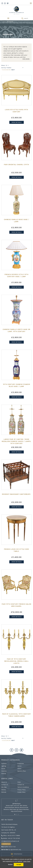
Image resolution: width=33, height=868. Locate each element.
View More (26, 59)
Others (19, 769)
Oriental (4, 774)
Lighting (4, 766)
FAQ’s (19, 782)
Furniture (4, 763)
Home (4, 22)
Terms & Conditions (23, 787)
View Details (17, 122)
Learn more (27, 861)
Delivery (4, 790)
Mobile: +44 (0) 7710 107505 (11, 838)
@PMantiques (17, 804)
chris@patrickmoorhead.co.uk (10, 841)
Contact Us (5, 785)
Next (13, 70)
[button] (15, 814)
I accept (19, 864)
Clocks (3, 769)
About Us (4, 782)
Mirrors (19, 766)
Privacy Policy (21, 790)
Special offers (22, 771)
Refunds (4, 792)
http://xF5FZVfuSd (16, 811)
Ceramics (4, 771)
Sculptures (21, 763)
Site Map (4, 787)
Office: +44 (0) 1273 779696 (11, 835)
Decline (10, 864)
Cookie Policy (21, 792)
